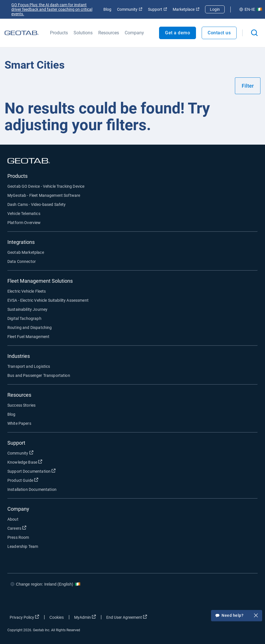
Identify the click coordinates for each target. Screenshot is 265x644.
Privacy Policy (24, 617)
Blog (107, 9)
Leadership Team (23, 546)
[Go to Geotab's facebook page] (195, 601)
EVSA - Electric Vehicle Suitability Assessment (48, 300)
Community (130, 9)
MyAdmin (85, 617)
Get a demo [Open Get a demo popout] (178, 33)
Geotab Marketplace (26, 252)
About (13, 519)
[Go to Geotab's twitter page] (212, 601)
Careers (17, 528)
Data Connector (22, 261)
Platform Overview (24, 223)
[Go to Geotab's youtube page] (246, 601)
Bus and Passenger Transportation (39, 375)
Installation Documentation (32, 489)
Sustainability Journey (27, 309)
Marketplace (186, 9)
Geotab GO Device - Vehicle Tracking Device (46, 186)
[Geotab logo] (22, 33)
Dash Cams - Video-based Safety (37, 204)
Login (215, 9)
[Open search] (254, 33)
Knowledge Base (25, 462)
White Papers (19, 423)
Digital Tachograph (24, 318)
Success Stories (21, 405)
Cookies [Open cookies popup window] (57, 617)
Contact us (219, 33)
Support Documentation (32, 471)
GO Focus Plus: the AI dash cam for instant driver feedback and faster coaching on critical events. (52, 9)
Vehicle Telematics (24, 214)
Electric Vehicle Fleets (27, 291)
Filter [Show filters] (248, 86)
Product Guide (23, 480)
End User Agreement (127, 617)
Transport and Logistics (29, 366)
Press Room (18, 537)
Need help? (237, 616)
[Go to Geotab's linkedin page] (229, 601)
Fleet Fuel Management (28, 337)
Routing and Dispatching (30, 328)
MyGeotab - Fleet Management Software (44, 195)
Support (157, 9)
